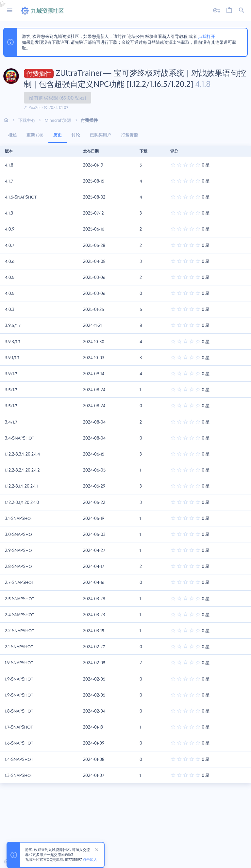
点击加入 (90, 860)
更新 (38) (35, 135)
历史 (58, 135)
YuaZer (35, 108)
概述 (12, 135)
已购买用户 (100, 135)
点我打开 (207, 36)
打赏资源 (129, 135)
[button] (10, 11)
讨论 (76, 135)
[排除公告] (96, 851)
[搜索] (242, 11)
